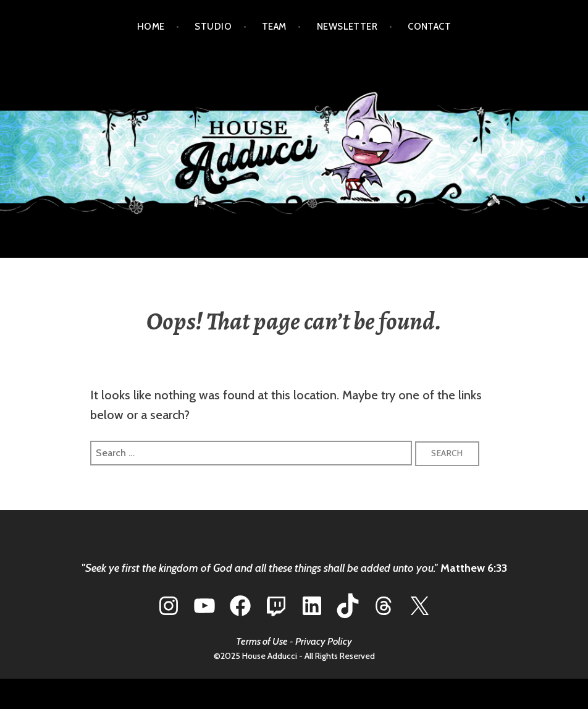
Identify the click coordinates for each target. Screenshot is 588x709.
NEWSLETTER (347, 27)
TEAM (274, 27)
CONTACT (429, 27)
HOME (151, 27)
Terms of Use (262, 641)
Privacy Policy (324, 641)
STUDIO (213, 27)
